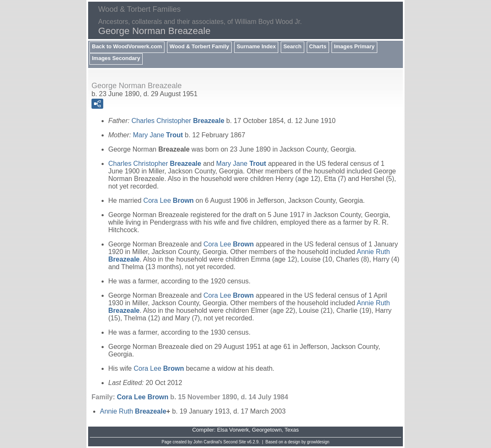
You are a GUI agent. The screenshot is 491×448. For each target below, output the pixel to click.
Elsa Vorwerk (233, 430)
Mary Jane (158, 135)
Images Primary (354, 46)
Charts (318, 46)
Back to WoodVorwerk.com (127, 46)
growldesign (318, 442)
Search (292, 46)
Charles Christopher (178, 121)
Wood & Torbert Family (199, 46)
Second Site (235, 442)
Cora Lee (169, 200)
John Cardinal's (208, 442)
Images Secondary (116, 58)
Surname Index (256, 46)
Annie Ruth (133, 411)
